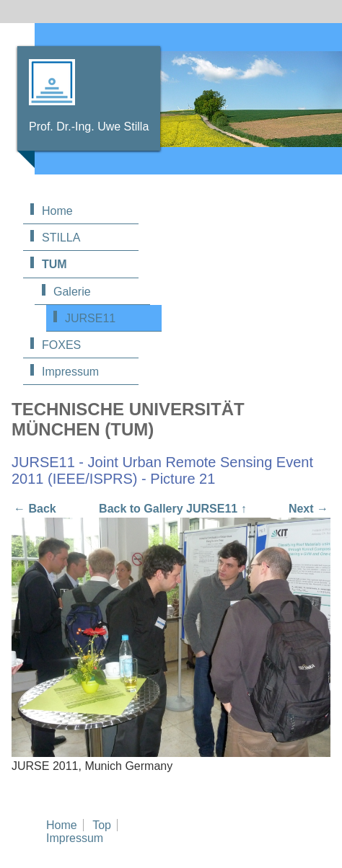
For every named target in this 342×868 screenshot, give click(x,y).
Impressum (70, 372)
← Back (35, 509)
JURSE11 (90, 318)
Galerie (72, 292)
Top (102, 825)
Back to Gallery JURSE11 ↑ (173, 509)
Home (57, 211)
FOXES (61, 345)
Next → (308, 509)
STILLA (61, 238)
